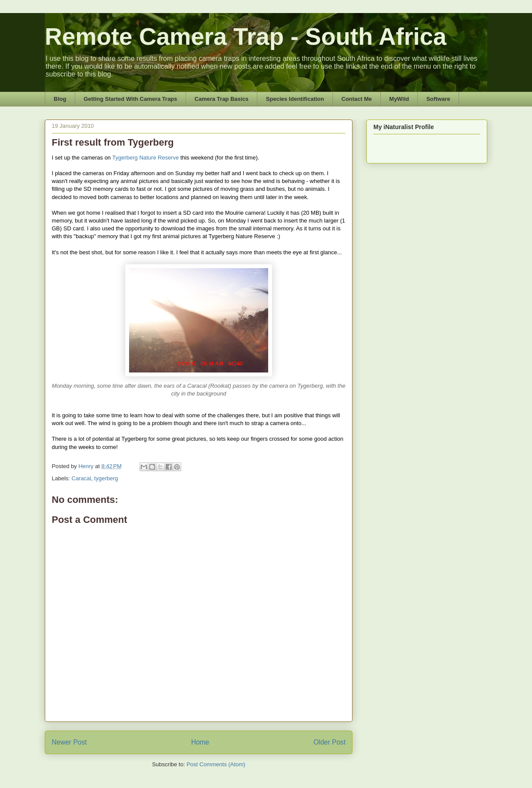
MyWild (399, 99)
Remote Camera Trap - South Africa (246, 37)
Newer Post (69, 742)
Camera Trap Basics (222, 99)
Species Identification (295, 99)
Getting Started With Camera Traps (130, 99)
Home (200, 742)
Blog (60, 99)
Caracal (81, 478)
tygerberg (106, 478)
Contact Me (357, 99)
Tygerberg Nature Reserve (145, 158)
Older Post (329, 742)
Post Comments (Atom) (216, 764)
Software (438, 99)
